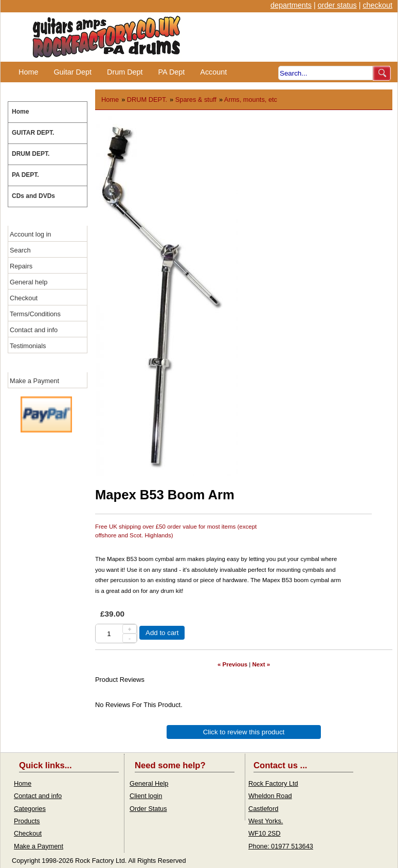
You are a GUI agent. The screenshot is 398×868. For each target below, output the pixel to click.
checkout (377, 5)
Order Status (148, 809)
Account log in (30, 234)
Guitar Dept (73, 72)
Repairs (21, 266)
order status (337, 5)
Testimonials (28, 346)
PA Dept (172, 72)
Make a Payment (34, 381)
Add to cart (162, 633)
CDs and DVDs (33, 196)
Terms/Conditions (35, 314)
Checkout (24, 298)
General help (29, 282)
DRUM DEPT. (31, 154)
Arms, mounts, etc (251, 100)
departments (291, 5)
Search (20, 250)
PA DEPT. (25, 175)
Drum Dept (125, 72)
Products (27, 821)
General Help (149, 783)
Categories (30, 809)
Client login (146, 796)
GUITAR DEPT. (33, 133)
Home (28, 72)
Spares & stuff (196, 100)
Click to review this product (244, 732)
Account (213, 72)
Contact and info (34, 330)
